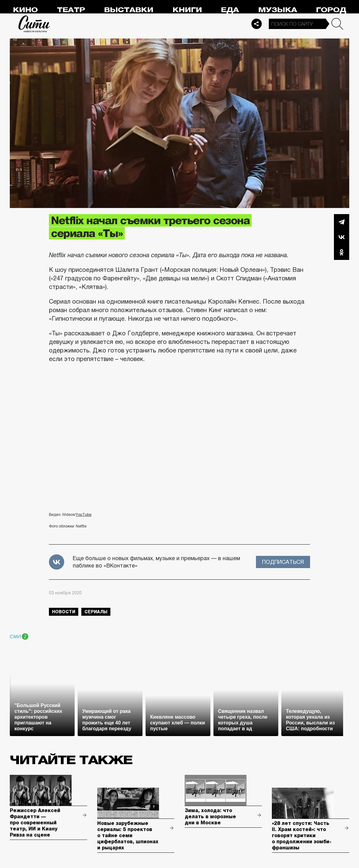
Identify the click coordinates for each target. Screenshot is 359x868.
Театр (71, 10)
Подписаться (283, 562)
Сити (34, 24)
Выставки (129, 10)
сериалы (96, 612)
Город (331, 10)
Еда (230, 10)
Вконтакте (342, 237)
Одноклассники (342, 252)
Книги (187, 10)
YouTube (84, 515)
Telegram (342, 222)
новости (64, 612)
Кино (25, 10)
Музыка (278, 10)
